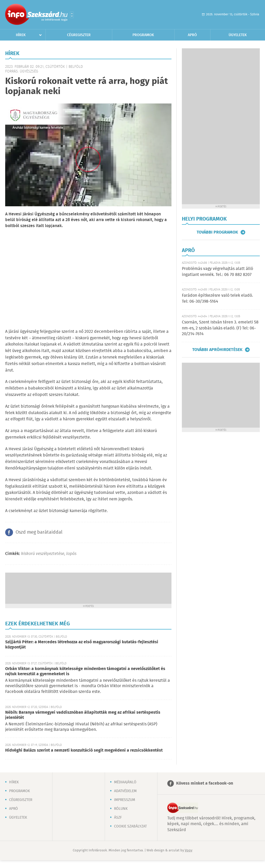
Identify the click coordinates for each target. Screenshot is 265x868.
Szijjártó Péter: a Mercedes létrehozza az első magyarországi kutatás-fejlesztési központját (82, 645)
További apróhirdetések (217, 350)
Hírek (21, 35)
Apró (192, 35)
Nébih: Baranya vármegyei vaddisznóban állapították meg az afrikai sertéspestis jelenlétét (83, 715)
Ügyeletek (238, 35)
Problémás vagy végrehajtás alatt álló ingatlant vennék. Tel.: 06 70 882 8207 (217, 272)
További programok (217, 232)
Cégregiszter (79, 35)
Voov (188, 850)
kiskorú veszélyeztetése (43, 554)
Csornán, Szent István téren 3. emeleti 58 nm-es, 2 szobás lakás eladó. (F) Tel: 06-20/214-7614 (220, 328)
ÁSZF (118, 818)
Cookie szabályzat (130, 826)
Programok (143, 35)
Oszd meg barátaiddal (39, 532)
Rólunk (121, 809)
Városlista (72, 15)
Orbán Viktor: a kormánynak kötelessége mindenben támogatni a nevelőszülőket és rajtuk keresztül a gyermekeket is (85, 671)
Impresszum (125, 800)
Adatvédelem (125, 791)
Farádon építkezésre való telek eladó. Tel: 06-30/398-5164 (217, 298)
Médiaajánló (125, 782)
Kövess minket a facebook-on (205, 783)
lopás (71, 554)
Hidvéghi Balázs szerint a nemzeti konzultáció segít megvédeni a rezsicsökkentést (84, 750)
